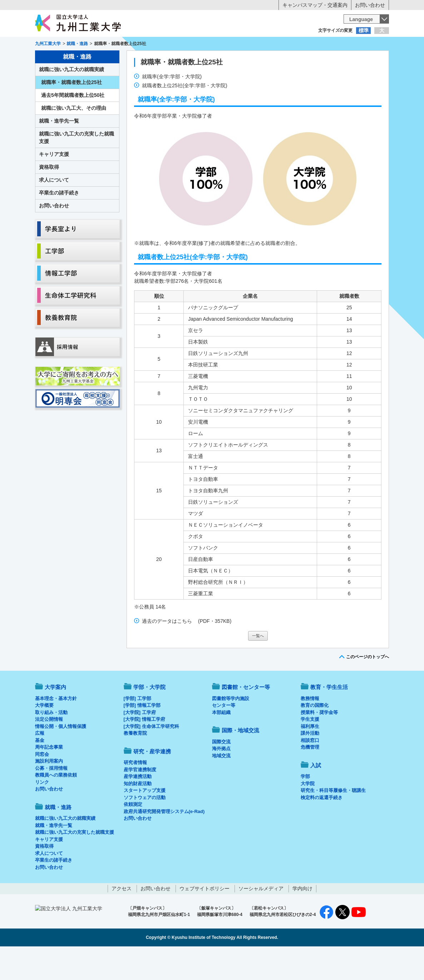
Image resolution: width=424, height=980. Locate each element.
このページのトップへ (368, 686)
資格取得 (49, 197)
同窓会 (42, 784)
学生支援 (310, 749)
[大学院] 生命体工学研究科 (151, 756)
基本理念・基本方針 (56, 728)
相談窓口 (310, 770)
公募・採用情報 (51, 798)
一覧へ (258, 665)
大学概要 (44, 735)
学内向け (302, 918)
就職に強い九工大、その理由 (74, 138)
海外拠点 (221, 778)
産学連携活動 (138, 806)
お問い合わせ (370, 5)
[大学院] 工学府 (140, 742)
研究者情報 (135, 792)
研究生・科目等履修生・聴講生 (333, 820)
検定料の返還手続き (322, 827)
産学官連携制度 (140, 799)
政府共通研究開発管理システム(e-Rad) (164, 841)
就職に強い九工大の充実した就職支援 (77, 167)
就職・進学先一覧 (59, 151)
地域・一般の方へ (354, 45)
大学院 (308, 813)
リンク (42, 812)
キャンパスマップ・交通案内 (315, 5)
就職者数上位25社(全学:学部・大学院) (185, 115)
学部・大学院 (149, 717)
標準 (364, 30)
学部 (305, 806)
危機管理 (310, 777)
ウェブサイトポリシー (204, 918)
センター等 (224, 735)
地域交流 (221, 785)
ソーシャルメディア (261, 918)
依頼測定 (133, 834)
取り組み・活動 (51, 742)
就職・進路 (234, 59)
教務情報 (310, 728)
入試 (367, 59)
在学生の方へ (141, 45)
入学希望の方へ (70, 45)
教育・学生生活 (190, 59)
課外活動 (310, 763)
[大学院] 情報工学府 (144, 749)
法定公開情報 (49, 749)
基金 (40, 770)
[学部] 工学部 (137, 728)
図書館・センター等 (246, 717)
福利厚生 (310, 756)
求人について (54, 210)
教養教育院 (135, 763)
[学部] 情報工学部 (142, 735)
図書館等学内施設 (231, 728)
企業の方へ (283, 45)
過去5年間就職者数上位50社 (73, 125)
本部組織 (221, 742)
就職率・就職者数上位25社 (182, 92)
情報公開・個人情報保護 (61, 756)
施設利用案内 (49, 791)
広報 (40, 763)
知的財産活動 (138, 813)
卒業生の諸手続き (59, 222)
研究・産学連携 (278, 59)
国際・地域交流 (322, 59)
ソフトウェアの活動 (145, 827)
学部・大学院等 (102, 59)
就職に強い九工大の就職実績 (72, 99)
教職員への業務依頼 (56, 805)
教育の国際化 (315, 735)
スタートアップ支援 (145, 820)
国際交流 (221, 771)
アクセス (122, 918)
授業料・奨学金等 (319, 742)
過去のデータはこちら (167, 651)
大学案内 (57, 59)
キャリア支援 (54, 184)
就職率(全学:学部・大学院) (172, 106)
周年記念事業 (49, 777)
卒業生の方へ (212, 45)
